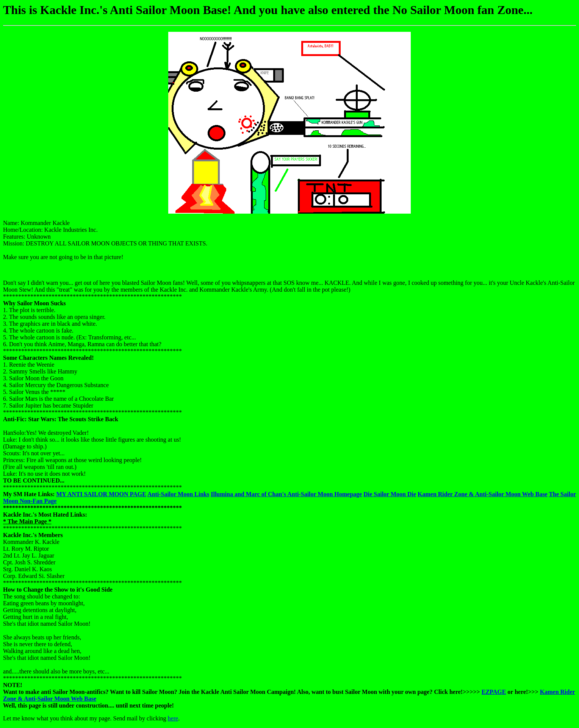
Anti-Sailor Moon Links (178, 494)
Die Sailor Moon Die (390, 494)
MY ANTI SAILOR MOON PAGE (101, 494)
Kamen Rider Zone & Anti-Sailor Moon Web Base (483, 494)
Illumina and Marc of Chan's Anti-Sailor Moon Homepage (286, 494)
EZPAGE (494, 692)
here (173, 718)
